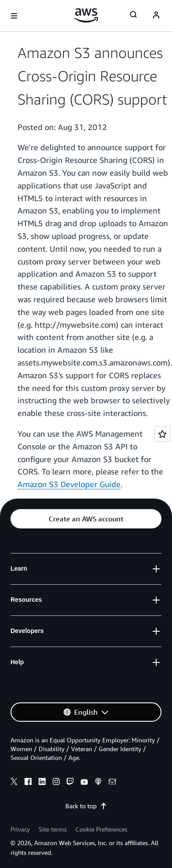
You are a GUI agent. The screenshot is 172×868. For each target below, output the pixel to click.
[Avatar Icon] (156, 16)
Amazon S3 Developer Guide (69, 484)
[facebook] (28, 783)
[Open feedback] (162, 434)
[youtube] (84, 783)
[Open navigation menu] (14, 16)
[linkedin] (42, 783)
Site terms (53, 829)
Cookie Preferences (101, 829)
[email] (112, 783)
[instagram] (56, 783)
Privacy (20, 829)
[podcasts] (98, 783)
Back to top (86, 806)
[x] (14, 783)
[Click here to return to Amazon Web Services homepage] (86, 15)
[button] (86, 519)
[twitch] (70, 783)
